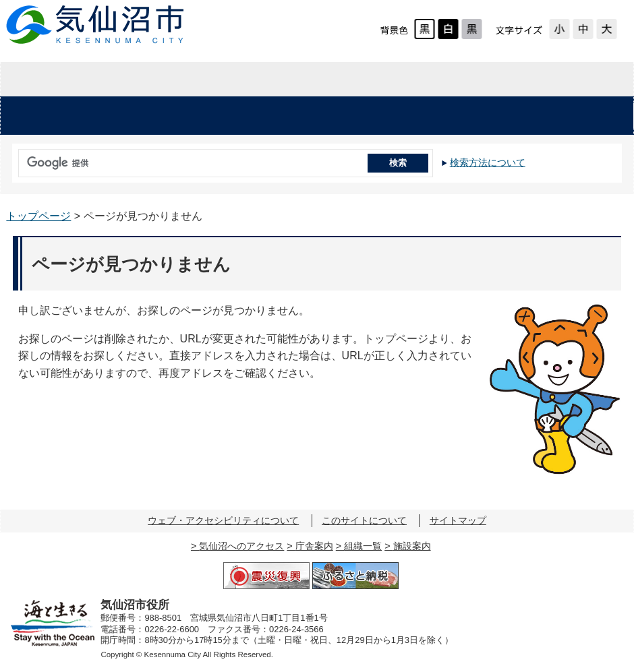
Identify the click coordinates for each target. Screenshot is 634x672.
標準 (583, 29)
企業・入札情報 (317, 80)
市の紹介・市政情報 (528, 80)
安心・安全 (55, 116)
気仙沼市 (95, 25)
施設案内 (412, 546)
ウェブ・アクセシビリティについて (223, 520)
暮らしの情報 (106, 80)
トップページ (38, 216)
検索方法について (488, 162)
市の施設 (579, 116)
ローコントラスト (472, 29)
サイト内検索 (15, 158)
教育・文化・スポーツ (435, 116)
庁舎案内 (314, 546)
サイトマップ (458, 520)
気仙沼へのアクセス (241, 546)
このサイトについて (364, 520)
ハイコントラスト (448, 29)
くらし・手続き (173, 116)
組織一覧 (363, 546)
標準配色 (425, 29)
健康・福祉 (292, 116)
